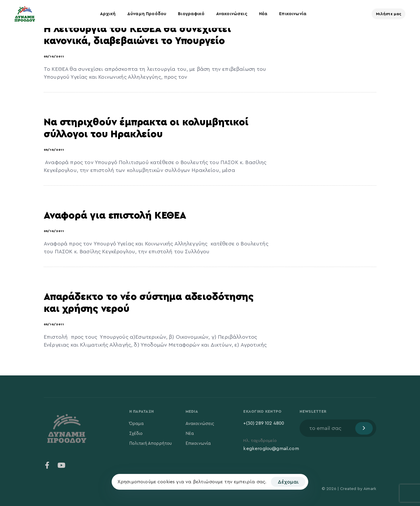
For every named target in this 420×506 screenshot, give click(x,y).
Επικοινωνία (293, 14)
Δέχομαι (288, 482)
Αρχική (108, 14)
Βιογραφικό (191, 14)
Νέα (263, 14)
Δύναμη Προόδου (147, 14)
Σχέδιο (136, 434)
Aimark (370, 489)
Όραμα (137, 424)
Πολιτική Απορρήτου (151, 443)
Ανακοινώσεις (232, 14)
